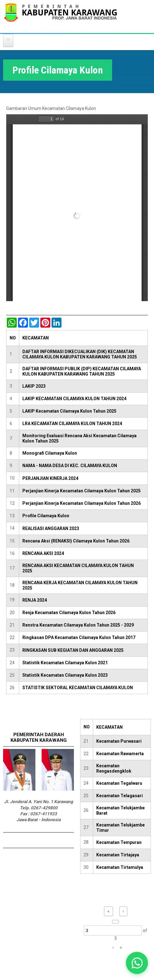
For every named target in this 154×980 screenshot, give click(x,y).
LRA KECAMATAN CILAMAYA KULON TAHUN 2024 (72, 424)
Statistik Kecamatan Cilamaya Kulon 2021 (65, 663)
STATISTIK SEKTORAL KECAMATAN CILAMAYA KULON (78, 688)
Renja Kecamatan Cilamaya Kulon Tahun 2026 (69, 613)
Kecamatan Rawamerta (120, 754)
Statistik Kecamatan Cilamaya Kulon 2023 (65, 675)
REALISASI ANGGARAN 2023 (51, 528)
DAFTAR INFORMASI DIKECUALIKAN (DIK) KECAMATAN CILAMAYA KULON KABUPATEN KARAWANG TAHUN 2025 (80, 354)
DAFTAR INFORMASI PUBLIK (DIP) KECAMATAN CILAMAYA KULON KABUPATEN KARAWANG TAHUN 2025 (82, 371)
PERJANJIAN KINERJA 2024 (50, 478)
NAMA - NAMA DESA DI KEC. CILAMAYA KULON (70, 466)
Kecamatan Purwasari (119, 741)
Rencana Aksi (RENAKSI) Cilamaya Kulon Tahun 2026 (76, 541)
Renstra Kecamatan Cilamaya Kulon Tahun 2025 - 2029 (78, 625)
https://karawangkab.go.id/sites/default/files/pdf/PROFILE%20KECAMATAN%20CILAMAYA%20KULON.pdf (77, 208)
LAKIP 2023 (34, 386)
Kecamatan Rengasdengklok (114, 768)
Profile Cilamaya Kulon (46, 516)
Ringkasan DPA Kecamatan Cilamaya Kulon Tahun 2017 (79, 637)
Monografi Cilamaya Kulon (50, 453)
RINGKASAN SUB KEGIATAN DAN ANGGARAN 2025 (73, 650)
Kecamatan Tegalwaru (119, 783)
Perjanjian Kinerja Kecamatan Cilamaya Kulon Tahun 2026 (82, 503)
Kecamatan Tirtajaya (118, 855)
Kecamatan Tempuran (119, 842)
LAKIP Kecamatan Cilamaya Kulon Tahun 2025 (69, 411)
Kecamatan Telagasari (120, 796)
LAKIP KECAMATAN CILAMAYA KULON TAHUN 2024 (74, 399)
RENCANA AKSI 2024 (43, 553)
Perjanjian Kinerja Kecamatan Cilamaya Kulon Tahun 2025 (82, 491)
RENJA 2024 (35, 600)
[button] (137, 963)
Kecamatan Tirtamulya (120, 867)
